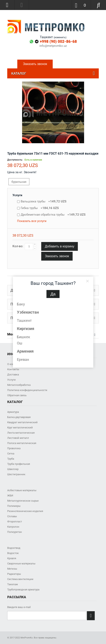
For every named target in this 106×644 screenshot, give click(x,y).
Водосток (13, 553)
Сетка (11, 453)
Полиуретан (15, 532)
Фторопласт (15, 521)
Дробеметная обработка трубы (53, 215)
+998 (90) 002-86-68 (58, 41)
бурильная (19, 182)
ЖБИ (10, 495)
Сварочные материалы (21, 563)
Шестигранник (16, 474)
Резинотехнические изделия (25, 511)
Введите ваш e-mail (19, 607)
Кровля (12, 558)
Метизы (12, 569)
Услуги (17, 195)
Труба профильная (19, 464)
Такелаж (13, 584)
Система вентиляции (20, 579)
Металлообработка (19, 385)
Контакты (13, 369)
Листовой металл (18, 438)
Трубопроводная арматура (23, 589)
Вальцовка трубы (44, 201)
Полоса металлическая (22, 443)
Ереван (23, 359)
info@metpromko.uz (53, 46)
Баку (21, 304)
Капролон (13, 527)
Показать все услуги (32, 221)
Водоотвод (14, 548)
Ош (20, 343)
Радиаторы (14, 574)
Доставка (13, 374)
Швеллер (13, 469)
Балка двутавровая (19, 417)
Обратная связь (17, 395)
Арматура (13, 412)
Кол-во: (18, 246)
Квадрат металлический (22, 422)
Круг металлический (20, 427)
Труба (11, 459)
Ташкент (24, 320)
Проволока (14, 448)
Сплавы (12, 516)
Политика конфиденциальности (27, 390)
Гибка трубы (40, 208)
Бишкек (24, 337)
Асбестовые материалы (22, 490)
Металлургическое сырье (23, 501)
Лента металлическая (21, 433)
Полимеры (14, 506)
